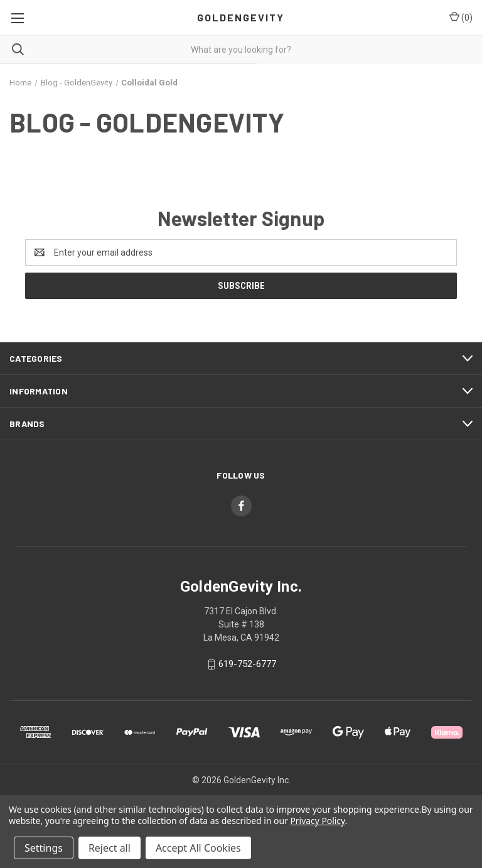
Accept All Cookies (198, 848)
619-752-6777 (247, 664)
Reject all (110, 848)
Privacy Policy (317, 821)
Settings (44, 848)
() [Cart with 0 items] (461, 17)
